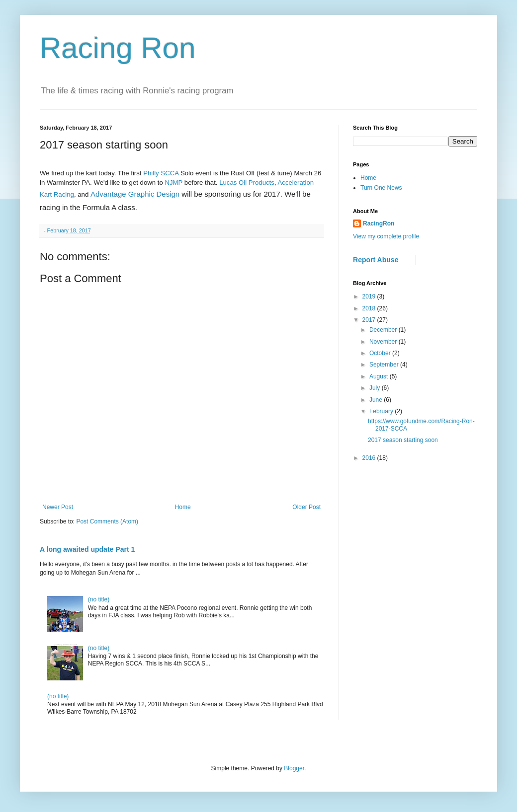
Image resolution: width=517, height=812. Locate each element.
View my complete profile (386, 236)
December (384, 330)
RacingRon (379, 223)
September (385, 365)
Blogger (294, 768)
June (377, 400)
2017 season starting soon (403, 440)
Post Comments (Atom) (107, 521)
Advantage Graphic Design (135, 194)
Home (183, 507)
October (381, 353)
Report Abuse (376, 260)
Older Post (306, 507)
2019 (370, 296)
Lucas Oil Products (247, 183)
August (380, 376)
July (376, 388)
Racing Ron (118, 48)
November (384, 342)
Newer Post (58, 507)
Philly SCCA (161, 173)
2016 (370, 458)
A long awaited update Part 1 (87, 549)
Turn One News (381, 188)
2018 (370, 308)
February (382, 411)
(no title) (99, 599)
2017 (370, 320)
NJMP (173, 183)
